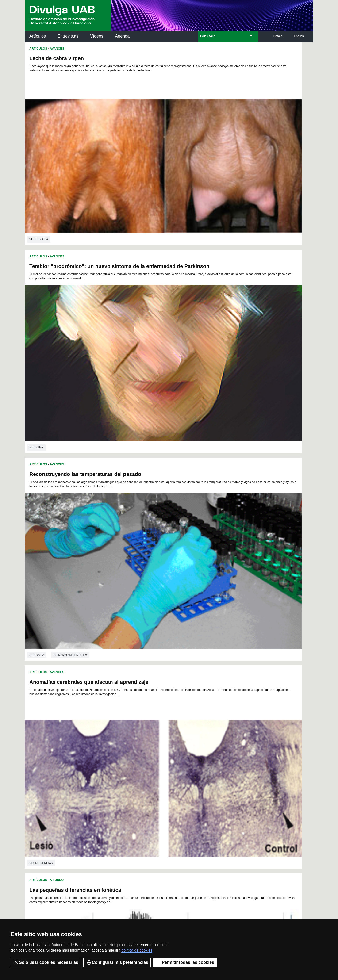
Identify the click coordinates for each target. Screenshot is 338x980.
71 (236, 741)
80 (150, 745)
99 (127, 749)
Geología (37, 297)
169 (110, 766)
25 (238, 732)
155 (142, 762)
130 (228, 753)
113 (235, 749)
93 (230, 745)
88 (200, 745)
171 (126, 766)
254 (216, 784)
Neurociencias (185, 303)
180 (196, 766)
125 (188, 753)
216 (196, 775)
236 (212, 779)
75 (120, 745)
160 (181, 762)
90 (212, 745)
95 (102, 749)
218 (212, 775)
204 (103, 775)
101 (141, 749)
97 (114, 749)
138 (150, 758)
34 (150, 737)
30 (126, 737)
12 (158, 732)
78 (138, 745)
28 (114, 737)
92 (224, 745)
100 (134, 749)
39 (181, 737)
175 (157, 766)
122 (165, 753)
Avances (57, 48)
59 (163, 741)
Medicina (181, 170)
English (299, 36)
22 (220, 732)
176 (165, 766)
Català (278, 36)
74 (114, 745)
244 (138, 784)
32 (138, 737)
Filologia (37, 430)
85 (181, 745)
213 (173, 775)
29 (120, 737)
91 (218, 745)
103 (157, 749)
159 (173, 762)
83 (169, 745)
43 (206, 737)
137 (142, 758)
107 (188, 749)
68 (218, 741)
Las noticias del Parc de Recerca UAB (52, 845)
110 (212, 749)
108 (196, 749)
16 (183, 732)
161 (188, 762)
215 (188, 775)
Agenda (122, 36)
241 (115, 784)
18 (195, 732)
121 (157, 753)
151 (110, 762)
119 (142, 753)
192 (150, 770)
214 (181, 775)
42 (200, 737)
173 (142, 766)
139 (157, 758)
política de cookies (137, 950)
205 (110, 775)
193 (157, 770)
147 (220, 758)
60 (169, 741)
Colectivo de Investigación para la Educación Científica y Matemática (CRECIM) (223, 836)
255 (224, 784)
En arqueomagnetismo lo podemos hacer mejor (232, 607)
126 (196, 753)
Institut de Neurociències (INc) (283, 809)
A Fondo (57, 314)
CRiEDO (210, 859)
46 (224, 737)
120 (150, 753)
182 (212, 766)
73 (108, 745)
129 (220, 753)
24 (232, 732)
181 (204, 766)
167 (235, 762)
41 (193, 737)
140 (165, 758)
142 (181, 758)
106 (181, 749)
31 (132, 737)
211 (157, 775)
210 (150, 775)
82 (163, 745)
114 (103, 753)
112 (227, 749)
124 (181, 753)
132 (103, 758)
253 (209, 784)
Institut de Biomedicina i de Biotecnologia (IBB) (282, 856)
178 (181, 766)
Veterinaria (39, 164)
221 (235, 775)
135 (126, 758)
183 (220, 766)
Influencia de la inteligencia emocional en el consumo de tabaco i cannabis (227, 471)
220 (228, 775)
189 (126, 770)
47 (230, 737)
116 (118, 753)
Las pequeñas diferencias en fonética (75, 324)
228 (150, 779)
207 (126, 775)
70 (230, 741)
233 (188, 779)
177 (173, 766)
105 (173, 749)
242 (123, 784)
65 (200, 741)
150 (103, 762)
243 (131, 784)
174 (150, 766)
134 (118, 758)
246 (154, 784)
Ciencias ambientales (70, 297)
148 (228, 758)
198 (196, 770)
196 (181, 770)
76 (126, 745)
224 (119, 779)
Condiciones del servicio (108, 912)
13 (165, 732)
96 (108, 749)
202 (228, 770)
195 (173, 770)
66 (206, 741)
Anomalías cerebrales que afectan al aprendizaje (233, 197)
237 (220, 779)
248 (170, 784)
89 (206, 745)
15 (177, 732)
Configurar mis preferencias (117, 962)
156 (150, 762)
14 (171, 732)
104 (165, 749)
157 (157, 762)
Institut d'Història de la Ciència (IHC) (223, 809)
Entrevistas (68, 36)
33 (144, 737)
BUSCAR (207, 36)
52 (120, 741)
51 (114, 741)
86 (187, 745)
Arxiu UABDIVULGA (47, 806)
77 (132, 745)
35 (157, 737)
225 (126, 779)
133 (110, 758)
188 (118, 770)
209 (142, 775)
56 (144, 741)
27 (108, 737)
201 (220, 770)
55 (138, 741)
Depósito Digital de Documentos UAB (162, 830)
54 (132, 741)
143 (188, 758)
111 (219, 749)
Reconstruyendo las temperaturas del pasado (85, 191)
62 (181, 741)
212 (165, 775)
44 (212, 737)
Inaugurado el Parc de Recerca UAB (73, 457)
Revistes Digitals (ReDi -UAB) (102, 830)
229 (157, 779)
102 (149, 749)
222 (103, 779)
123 (173, 753)
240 (107, 784)
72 (102, 745)
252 (201, 784)
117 (126, 753)
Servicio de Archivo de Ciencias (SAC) (165, 809)
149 (235, 758)
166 (228, 762)
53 (126, 741)
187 (110, 770)
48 (236, 737)
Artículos (38, 36)
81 (157, 745)
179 (188, 766)
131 (235, 753)
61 (175, 741)
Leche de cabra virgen (57, 58)
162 (196, 762)
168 (103, 766)
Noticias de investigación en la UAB (52, 824)
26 (102, 737)
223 (111, 779)
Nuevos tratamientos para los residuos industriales (92, 580)
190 (134, 770)
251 (193, 784)
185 (235, 766)
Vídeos (97, 36)
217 (204, 775)
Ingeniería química (44, 686)
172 (134, 766)
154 (134, 762)
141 (173, 758)
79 (144, 745)
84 (175, 745)
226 (134, 779)
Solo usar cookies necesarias (46, 962)
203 (235, 770)
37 (169, 737)
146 (212, 758)
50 (108, 741)
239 (235, 779)
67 (212, 741)
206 (118, 775)
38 (175, 737)
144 (196, 758)
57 (150, 741)
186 (103, 770)
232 (181, 779)
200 (212, 770)
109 (204, 749)
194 (165, 770)
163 (204, 762)
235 (204, 779)
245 (146, 784)
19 (201, 732)
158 (165, 762)
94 (236, 745)
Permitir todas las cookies (185, 962)
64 (193, 741)
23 (226, 732)
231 (173, 779)
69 (224, 741)
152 (118, 762)
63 (187, 741)
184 (228, 766)
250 (185, 784)
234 (196, 779)
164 (212, 762)
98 (120, 749)
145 (204, 758)
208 (134, 775)
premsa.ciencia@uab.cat (194, 887)
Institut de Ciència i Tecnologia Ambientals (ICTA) (281, 833)
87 (193, 745)
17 (189, 732)
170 (118, 766)
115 (110, 753)
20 (207, 732)
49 (102, 741)
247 (162, 784)
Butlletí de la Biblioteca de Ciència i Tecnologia (108, 809)
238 (227, 779)
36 (163, 737)
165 (220, 762)
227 (142, 779)
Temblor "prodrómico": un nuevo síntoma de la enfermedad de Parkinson (231, 61)
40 (187, 737)
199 (204, 770)
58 (157, 741)
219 (220, 775)
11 (152, 732)
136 (134, 758)
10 (146, 732)
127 (204, 753)
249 (177, 784)
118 (134, 753)
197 (188, 770)
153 (126, 762)
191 (142, 770)
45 (218, 737)
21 (214, 732)
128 (212, 753)
